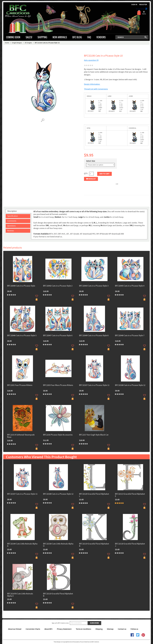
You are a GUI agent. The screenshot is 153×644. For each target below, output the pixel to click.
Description (12, 211)
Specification (13, 216)
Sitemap (110, 629)
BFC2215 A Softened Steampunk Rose (21, 436)
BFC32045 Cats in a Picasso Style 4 (130, 286)
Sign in (134, 5)
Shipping (99, 629)
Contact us (122, 629)
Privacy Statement (64, 629)
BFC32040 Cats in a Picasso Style (21, 286)
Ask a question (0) (91, 60)
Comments (12, 221)
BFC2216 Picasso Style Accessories (58, 435)
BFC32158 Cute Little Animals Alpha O (58, 545)
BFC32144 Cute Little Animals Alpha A (22, 545)
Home (7, 43)
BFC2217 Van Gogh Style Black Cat (94, 435)
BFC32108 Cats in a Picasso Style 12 (130, 385)
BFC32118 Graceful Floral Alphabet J (130, 545)
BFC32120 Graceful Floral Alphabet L (94, 495)
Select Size (91, 161)
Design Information (92, 84)
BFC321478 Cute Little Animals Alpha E (20, 595)
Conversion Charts (33, 629)
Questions (11, 226)
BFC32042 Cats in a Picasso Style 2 (58, 286)
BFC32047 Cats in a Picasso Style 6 (58, 336)
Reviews (11, 231)
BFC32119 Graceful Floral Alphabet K (94, 545)
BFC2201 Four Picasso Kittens (20, 385)
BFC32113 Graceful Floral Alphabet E (130, 495)
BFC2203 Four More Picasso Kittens (58, 385)
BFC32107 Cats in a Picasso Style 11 (94, 385)
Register (143, 5)
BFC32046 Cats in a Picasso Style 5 (22, 336)
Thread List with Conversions (96, 89)
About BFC (48, 629)
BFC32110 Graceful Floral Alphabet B (58, 595)
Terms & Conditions (83, 629)
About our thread (15, 629)
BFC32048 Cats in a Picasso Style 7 (130, 336)
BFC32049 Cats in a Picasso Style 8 (94, 336)
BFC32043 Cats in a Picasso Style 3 (94, 286)
